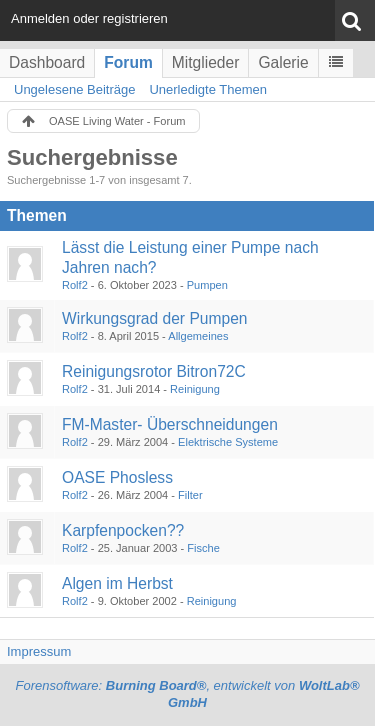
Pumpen (207, 285)
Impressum (39, 651)
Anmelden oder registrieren (89, 18)
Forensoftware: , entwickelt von (187, 694)
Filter (190, 495)
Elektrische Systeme (228, 442)
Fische (203, 548)
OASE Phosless (117, 477)
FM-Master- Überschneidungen (170, 424)
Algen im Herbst (117, 583)
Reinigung (195, 389)
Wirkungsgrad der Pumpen (154, 318)
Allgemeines (198, 336)
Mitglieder (206, 62)
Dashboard (47, 62)
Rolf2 (75, 285)
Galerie (283, 62)
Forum (128, 62)
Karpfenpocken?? (123, 530)
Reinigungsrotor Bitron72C (154, 371)
